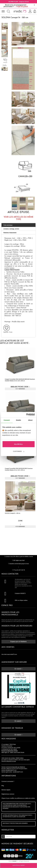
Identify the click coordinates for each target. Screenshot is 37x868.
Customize (19, 451)
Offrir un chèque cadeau (21, 600)
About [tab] (30, 420)
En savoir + (18, 669)
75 (15, 861)
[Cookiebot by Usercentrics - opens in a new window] (26, 415)
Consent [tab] (7, 420)
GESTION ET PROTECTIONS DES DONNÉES (15, 823)
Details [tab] (19, 420)
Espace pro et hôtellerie (19, 642)
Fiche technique (8, 225)
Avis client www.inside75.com (9, 654)
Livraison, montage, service (11, 229)
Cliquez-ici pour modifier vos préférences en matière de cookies (18, 798)
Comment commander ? (8, 781)
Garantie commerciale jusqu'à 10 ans (18, 564)
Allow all (19, 444)
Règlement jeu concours (8, 794)
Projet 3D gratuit (22, 7)
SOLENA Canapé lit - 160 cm (12, 513)
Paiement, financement (10, 233)
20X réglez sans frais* (19, 560)
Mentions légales (6, 790)
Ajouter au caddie (19, 865)
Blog (3, 786)
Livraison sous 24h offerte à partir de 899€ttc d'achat (18, 557)
